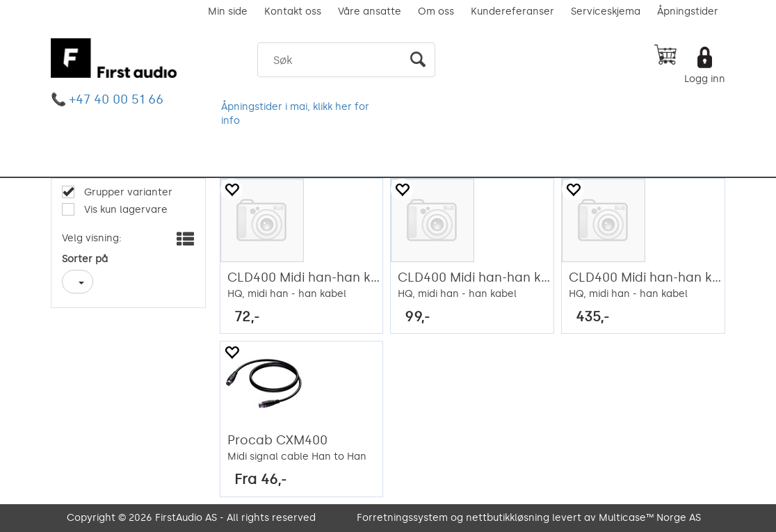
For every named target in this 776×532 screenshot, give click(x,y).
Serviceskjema (606, 11)
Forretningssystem (402, 518)
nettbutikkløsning (508, 518)
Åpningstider (688, 11)
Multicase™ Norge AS (650, 518)
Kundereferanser (512, 11)
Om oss (436, 11)
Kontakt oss (293, 11)
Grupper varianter (127, 192)
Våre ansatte (370, 11)
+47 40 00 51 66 (116, 99)
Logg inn (705, 79)
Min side (228, 11)
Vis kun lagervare (124, 210)
